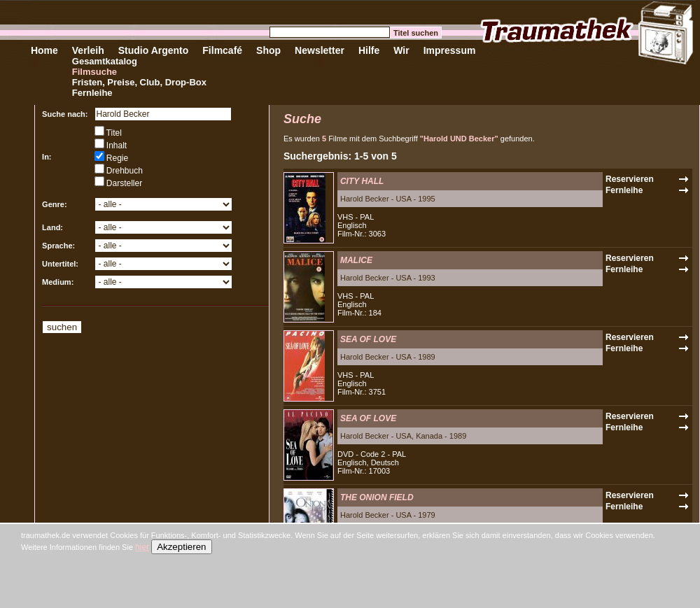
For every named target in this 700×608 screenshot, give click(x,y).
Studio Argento (154, 50)
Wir (401, 50)
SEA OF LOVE (368, 339)
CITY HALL (362, 181)
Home (44, 50)
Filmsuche (94, 72)
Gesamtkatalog (105, 61)
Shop (268, 50)
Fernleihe (92, 93)
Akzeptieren (181, 547)
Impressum (450, 50)
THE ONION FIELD (377, 497)
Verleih (88, 50)
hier (142, 547)
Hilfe (369, 50)
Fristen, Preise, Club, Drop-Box (139, 82)
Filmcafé (222, 50)
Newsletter (320, 50)
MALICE (356, 260)
